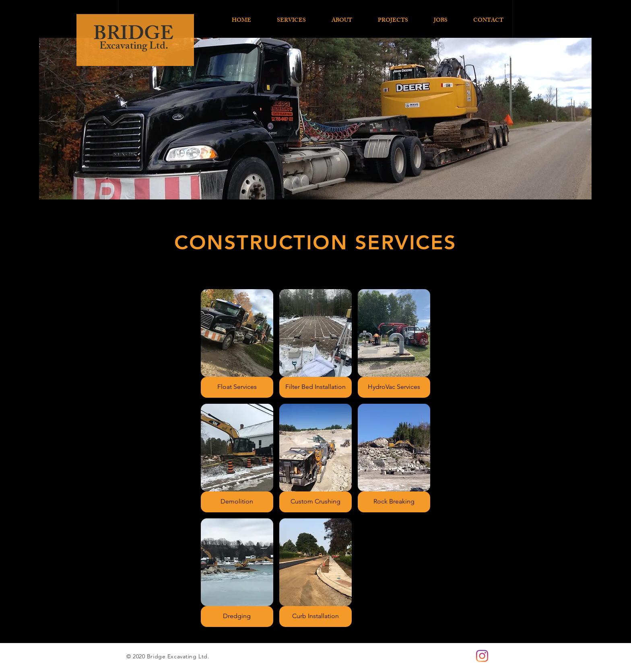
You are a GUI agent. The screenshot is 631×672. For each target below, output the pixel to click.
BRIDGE (133, 36)
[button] (237, 343)
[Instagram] (482, 656)
